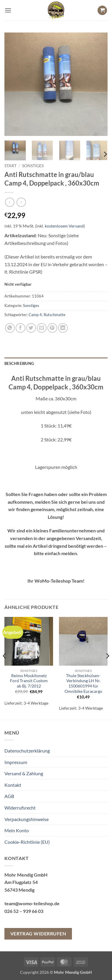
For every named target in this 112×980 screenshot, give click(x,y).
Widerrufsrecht (20, 808)
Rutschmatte (55, 315)
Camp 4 (35, 315)
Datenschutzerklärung (27, 751)
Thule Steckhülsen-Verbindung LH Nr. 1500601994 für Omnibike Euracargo (83, 684)
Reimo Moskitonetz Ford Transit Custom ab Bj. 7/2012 (29, 681)
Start (10, 166)
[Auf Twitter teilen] (31, 328)
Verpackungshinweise (27, 819)
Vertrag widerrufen (38, 934)
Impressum (16, 762)
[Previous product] (21, 202)
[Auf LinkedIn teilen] (63, 328)
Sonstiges (33, 166)
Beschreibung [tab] (19, 363)
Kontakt (13, 785)
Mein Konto (17, 830)
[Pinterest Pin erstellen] (52, 328)
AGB (9, 796)
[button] (8, 10)
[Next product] (10, 202)
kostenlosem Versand (64, 226)
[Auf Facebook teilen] (20, 328)
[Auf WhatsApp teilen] (10, 328)
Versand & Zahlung (24, 773)
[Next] (105, 154)
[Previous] (5, 668)
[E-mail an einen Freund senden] (42, 328)
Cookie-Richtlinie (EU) (27, 842)
